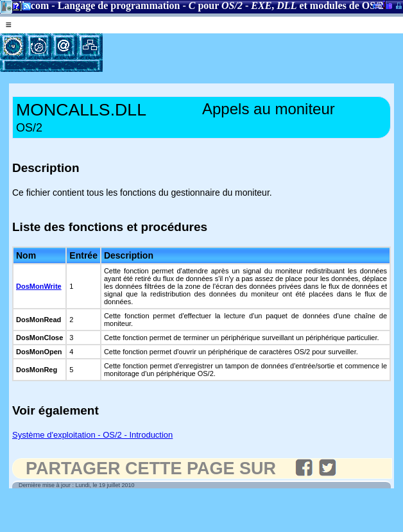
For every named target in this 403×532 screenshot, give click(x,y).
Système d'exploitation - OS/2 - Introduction (92, 435)
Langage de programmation (119, 5)
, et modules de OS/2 (317, 5)
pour (216, 5)
